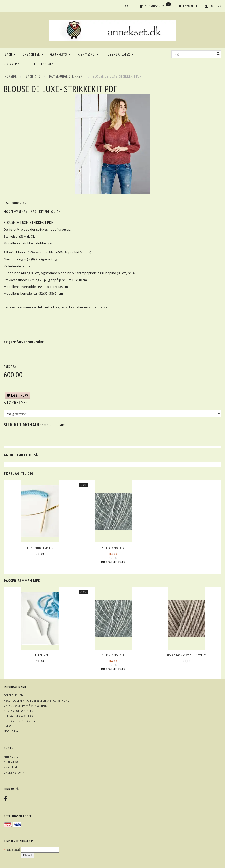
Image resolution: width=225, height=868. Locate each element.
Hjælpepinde (40, 655)
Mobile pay (11, 731)
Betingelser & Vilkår (19, 716)
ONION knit (20, 203)
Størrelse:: (16, 403)
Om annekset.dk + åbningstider (25, 705)
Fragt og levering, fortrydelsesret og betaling (37, 701)
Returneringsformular (21, 721)
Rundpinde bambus (40, 548)
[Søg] (218, 54)
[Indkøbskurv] (155, 6)
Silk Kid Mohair (113, 548)
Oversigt (10, 726)
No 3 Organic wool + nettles (187, 655)
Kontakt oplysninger (19, 711)
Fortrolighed (13, 695)
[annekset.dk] (112, 29)
